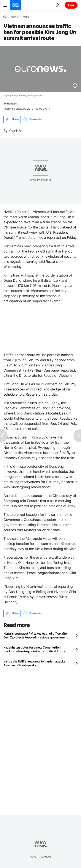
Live (71, 5)
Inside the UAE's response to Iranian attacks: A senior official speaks (35, 663)
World (26, 17)
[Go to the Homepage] (16, 5)
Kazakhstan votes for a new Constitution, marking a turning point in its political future (34, 649)
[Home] (5, 17)
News (14, 17)
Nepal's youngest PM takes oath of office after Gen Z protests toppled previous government (36, 635)
